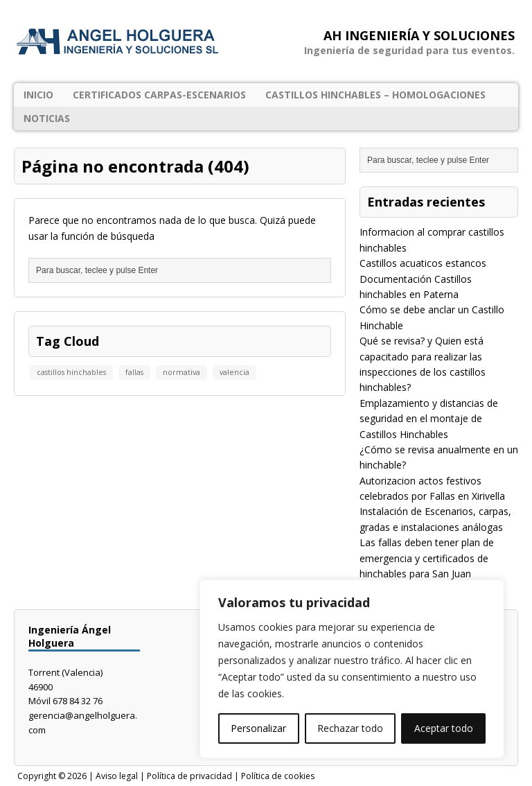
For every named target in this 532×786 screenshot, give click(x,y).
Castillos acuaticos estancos (423, 263)
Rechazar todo (350, 728)
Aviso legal (117, 776)
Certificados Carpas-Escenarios (159, 95)
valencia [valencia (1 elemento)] (234, 372)
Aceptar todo (444, 728)
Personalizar (258, 728)
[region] (352, 669)
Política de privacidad (189, 776)
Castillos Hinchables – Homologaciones (375, 95)
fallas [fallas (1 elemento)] (134, 372)
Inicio (38, 95)
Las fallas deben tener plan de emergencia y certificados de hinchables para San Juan (427, 558)
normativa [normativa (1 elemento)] (181, 372)
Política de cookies (278, 776)
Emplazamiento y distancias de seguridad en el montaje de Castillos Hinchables (429, 419)
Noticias (47, 118)
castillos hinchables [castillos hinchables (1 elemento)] (71, 372)
